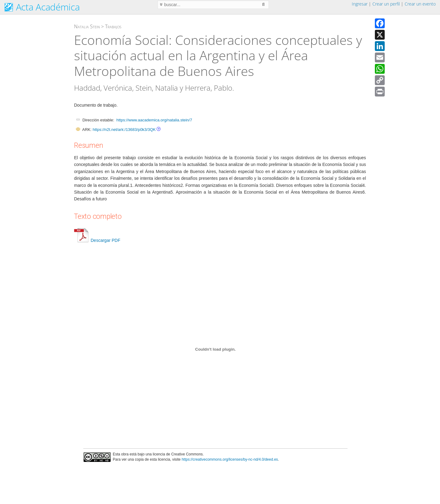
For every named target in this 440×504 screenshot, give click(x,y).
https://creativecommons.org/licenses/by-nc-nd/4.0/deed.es (230, 459)
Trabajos (113, 26)
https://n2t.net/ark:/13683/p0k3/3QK (124, 130)
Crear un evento (420, 4)
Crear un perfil (386, 4)
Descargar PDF (97, 240)
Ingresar (360, 4)
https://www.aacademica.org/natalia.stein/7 (154, 120)
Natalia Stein (87, 26)
